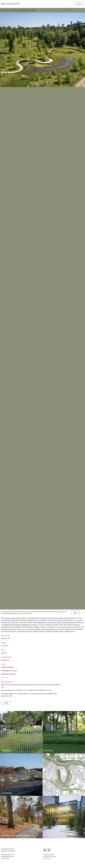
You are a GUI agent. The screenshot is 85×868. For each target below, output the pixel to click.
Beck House (48, 751)
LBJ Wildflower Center (9, 671)
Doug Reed (5, 660)
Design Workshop (7, 667)
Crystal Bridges (7, 793)
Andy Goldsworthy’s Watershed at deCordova (18, 836)
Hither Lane (6, 751)
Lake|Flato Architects (8, 674)
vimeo (49, 850)
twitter (45, 850)
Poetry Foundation (51, 836)
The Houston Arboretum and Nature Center (16, 618)
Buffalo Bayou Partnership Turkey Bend (59, 793)
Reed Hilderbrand (11, 4)
